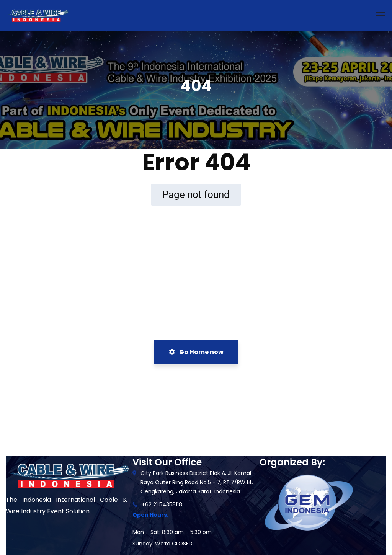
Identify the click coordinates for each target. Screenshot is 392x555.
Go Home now (196, 352)
